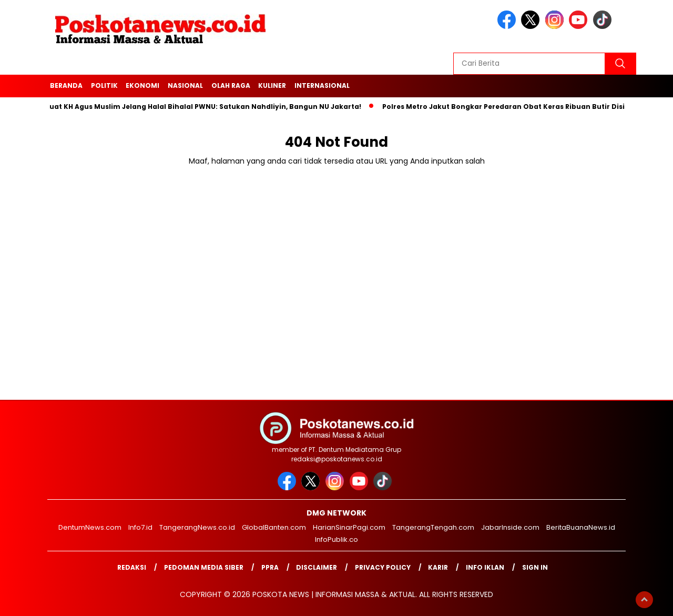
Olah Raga (231, 85)
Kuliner (272, 85)
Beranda (66, 85)
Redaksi (132, 567)
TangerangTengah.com (433, 527)
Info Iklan (485, 567)
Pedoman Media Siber (204, 567)
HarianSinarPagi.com (349, 527)
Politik (104, 85)
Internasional (322, 85)
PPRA (270, 567)
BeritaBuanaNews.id (581, 527)
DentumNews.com (90, 527)
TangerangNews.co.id (197, 527)
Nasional (185, 85)
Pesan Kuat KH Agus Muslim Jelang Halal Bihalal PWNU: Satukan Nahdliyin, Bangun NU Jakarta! (195, 107)
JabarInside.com (510, 527)
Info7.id (140, 527)
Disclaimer (317, 567)
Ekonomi (142, 85)
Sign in (535, 567)
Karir (438, 567)
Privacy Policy (383, 567)
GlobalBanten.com (274, 527)
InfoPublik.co (336, 539)
